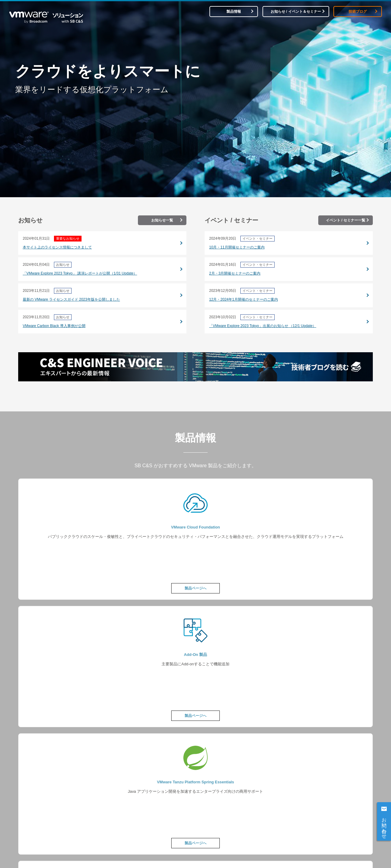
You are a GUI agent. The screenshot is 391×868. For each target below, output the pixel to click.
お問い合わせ (384, 825)
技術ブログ (358, 12)
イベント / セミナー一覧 (346, 220)
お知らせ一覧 (162, 220)
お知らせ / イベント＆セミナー (296, 12)
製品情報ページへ (195, 616)
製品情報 (234, 12)
